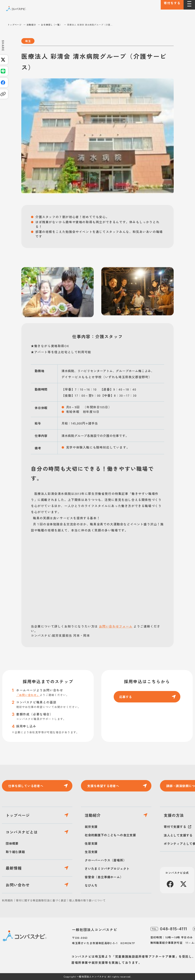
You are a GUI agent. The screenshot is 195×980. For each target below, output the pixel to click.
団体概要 (12, 843)
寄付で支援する (175, 827)
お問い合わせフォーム (116, 626)
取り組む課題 (15, 852)
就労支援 (91, 827)
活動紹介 (31, 25)
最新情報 (14, 868)
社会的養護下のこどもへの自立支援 (110, 835)
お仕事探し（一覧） (52, 25)
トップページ (15, 25)
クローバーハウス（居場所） (105, 860)
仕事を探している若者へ (26, 786)
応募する (126, 697)
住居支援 (91, 843)
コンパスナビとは (22, 832)
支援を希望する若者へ (103, 786)
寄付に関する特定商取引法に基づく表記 (41, 900)
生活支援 (91, 852)
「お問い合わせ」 (28, 695)
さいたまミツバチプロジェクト (107, 868)
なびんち (91, 885)
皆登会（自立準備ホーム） (104, 877)
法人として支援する (178, 835)
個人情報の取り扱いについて (87, 900)
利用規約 (8, 900)
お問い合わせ (18, 885)
